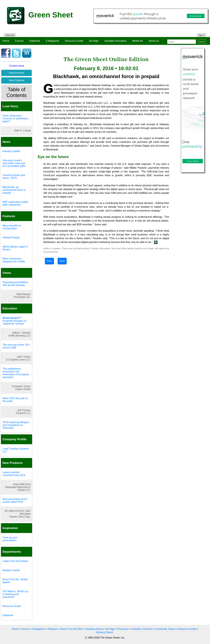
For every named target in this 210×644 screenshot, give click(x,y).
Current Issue (17, 66)
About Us (154, 41)
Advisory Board (104, 632)
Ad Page (94, 41)
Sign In (202, 35)
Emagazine (39, 629)
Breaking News (94, 629)
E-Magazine (52, 41)
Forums (19, 41)
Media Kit (138, 41)
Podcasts (123, 629)
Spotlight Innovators (115, 41)
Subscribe (10, 35)
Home (6, 41)
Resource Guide (74, 41)
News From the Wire (71, 629)
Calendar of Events (141, 629)
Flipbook (52, 629)
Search (202, 42)
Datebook (35, 41)
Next (62, 261)
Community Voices (165, 629)
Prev (49, 261)
